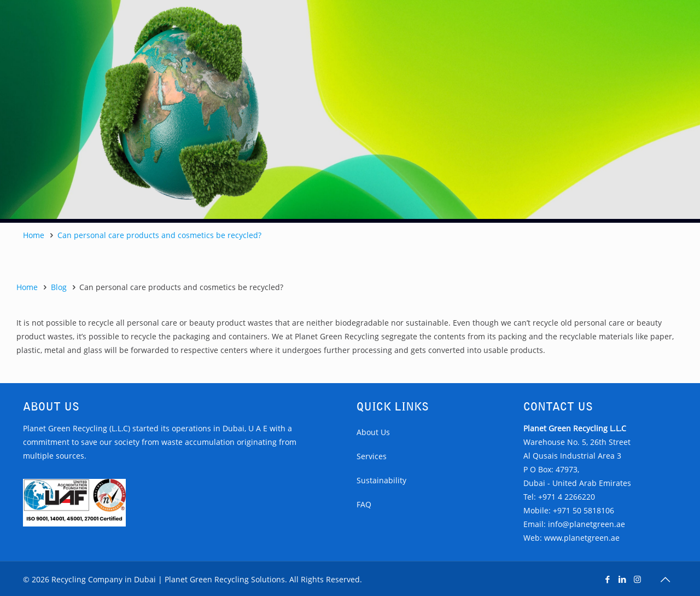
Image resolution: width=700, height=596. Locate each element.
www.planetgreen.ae (582, 538)
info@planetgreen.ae (587, 524)
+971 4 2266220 (567, 497)
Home (34, 235)
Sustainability (381, 480)
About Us (373, 432)
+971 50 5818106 (584, 510)
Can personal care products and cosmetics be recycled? (159, 235)
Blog (59, 287)
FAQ (364, 504)
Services (372, 456)
